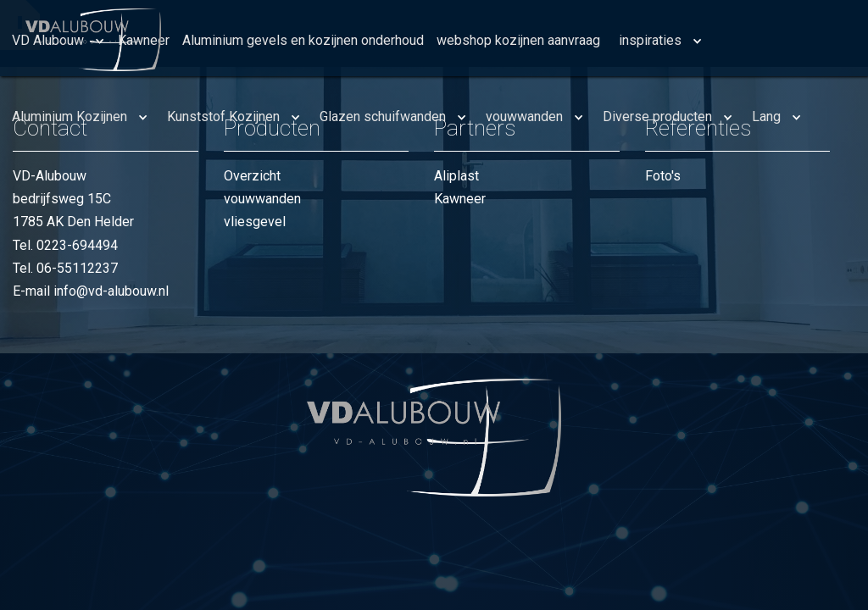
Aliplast (456, 176)
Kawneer (460, 199)
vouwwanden (524, 116)
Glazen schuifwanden (383, 116)
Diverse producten (657, 116)
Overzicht (252, 176)
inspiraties (650, 40)
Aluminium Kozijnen (70, 116)
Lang (766, 116)
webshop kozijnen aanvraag (518, 40)
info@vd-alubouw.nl (111, 291)
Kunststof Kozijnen (223, 116)
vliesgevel (255, 222)
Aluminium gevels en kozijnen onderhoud (303, 40)
